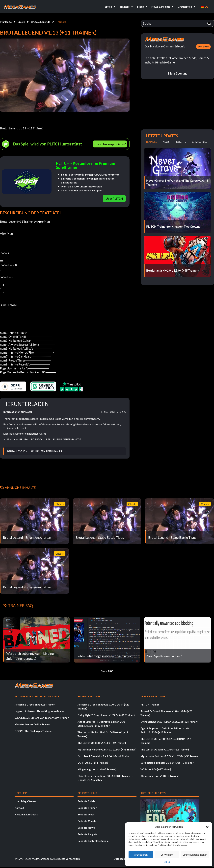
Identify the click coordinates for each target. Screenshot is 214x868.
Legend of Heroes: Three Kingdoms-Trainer (40, 711)
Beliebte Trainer (87, 808)
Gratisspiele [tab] (199, 142)
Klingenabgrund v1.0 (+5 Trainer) (97, 769)
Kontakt (19, 808)
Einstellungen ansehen (195, 855)
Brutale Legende (41, 22)
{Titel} (167, 862)
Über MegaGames (25, 801)
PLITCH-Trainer (150, 704)
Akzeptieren (141, 855)
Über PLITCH (114, 199)
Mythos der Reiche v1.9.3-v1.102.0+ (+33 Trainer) (107, 749)
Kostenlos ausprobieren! (110, 144)
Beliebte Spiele (86, 801)
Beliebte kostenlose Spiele (93, 841)
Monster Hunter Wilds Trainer (33, 724)
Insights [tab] (181, 142)
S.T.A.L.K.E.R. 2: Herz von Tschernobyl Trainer (42, 718)
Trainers (61, 22)
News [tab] (166, 142)
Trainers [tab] (151, 142)
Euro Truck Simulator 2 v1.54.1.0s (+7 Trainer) (105, 756)
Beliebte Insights (87, 834)
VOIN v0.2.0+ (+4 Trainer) (93, 763)
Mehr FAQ (107, 671)
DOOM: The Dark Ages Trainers (33, 731)
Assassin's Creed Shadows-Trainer (35, 704)
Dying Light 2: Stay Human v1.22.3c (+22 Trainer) (106, 715)
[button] (207, 827)
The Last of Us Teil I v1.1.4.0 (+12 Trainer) (102, 743)
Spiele (21, 22)
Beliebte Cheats (87, 821)
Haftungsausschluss (26, 814)
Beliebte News (86, 828)
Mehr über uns (178, 73)
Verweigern (167, 855)
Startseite (6, 22)
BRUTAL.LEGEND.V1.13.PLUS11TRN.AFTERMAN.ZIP (35, 451)
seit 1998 (203, 46)
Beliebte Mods (86, 814)
